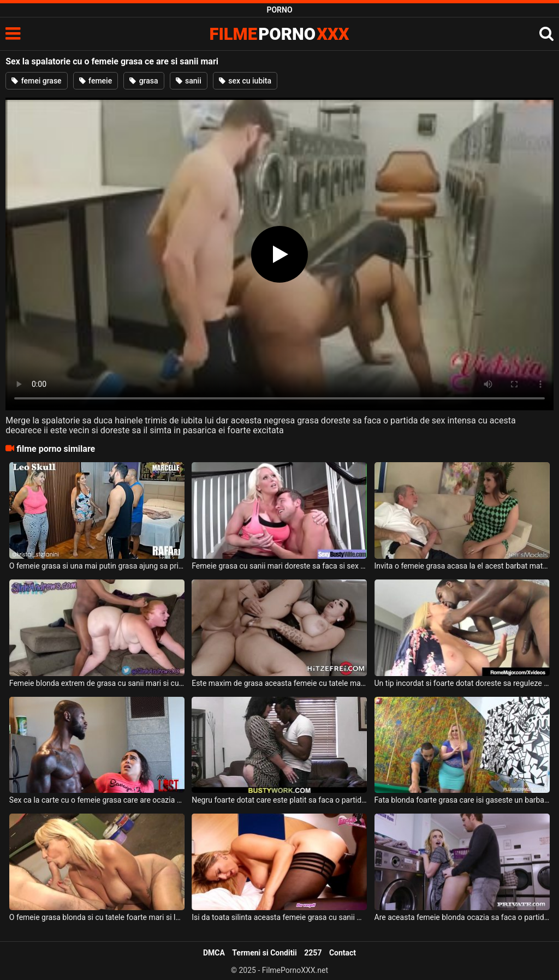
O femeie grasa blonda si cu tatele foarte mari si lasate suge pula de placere (97, 917)
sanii (189, 81)
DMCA (214, 953)
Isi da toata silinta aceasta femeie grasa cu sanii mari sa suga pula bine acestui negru (279, 917)
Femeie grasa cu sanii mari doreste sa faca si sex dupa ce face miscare (279, 566)
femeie (96, 81)
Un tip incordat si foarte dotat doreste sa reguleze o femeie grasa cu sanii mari (462, 683)
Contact (343, 953)
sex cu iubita (245, 81)
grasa (144, 81)
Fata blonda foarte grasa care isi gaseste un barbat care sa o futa (462, 800)
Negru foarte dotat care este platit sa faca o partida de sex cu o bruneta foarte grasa (279, 800)
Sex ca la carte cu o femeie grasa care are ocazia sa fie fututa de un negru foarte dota (97, 800)
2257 (313, 953)
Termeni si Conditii (264, 953)
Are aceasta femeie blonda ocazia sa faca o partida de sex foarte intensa (462, 917)
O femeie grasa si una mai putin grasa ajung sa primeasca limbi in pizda (97, 566)
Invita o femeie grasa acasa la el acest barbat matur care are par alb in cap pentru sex (462, 566)
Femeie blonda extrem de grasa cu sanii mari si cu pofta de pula (97, 683)
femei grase (36, 81)
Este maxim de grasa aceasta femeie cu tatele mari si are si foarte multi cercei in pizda (279, 683)
